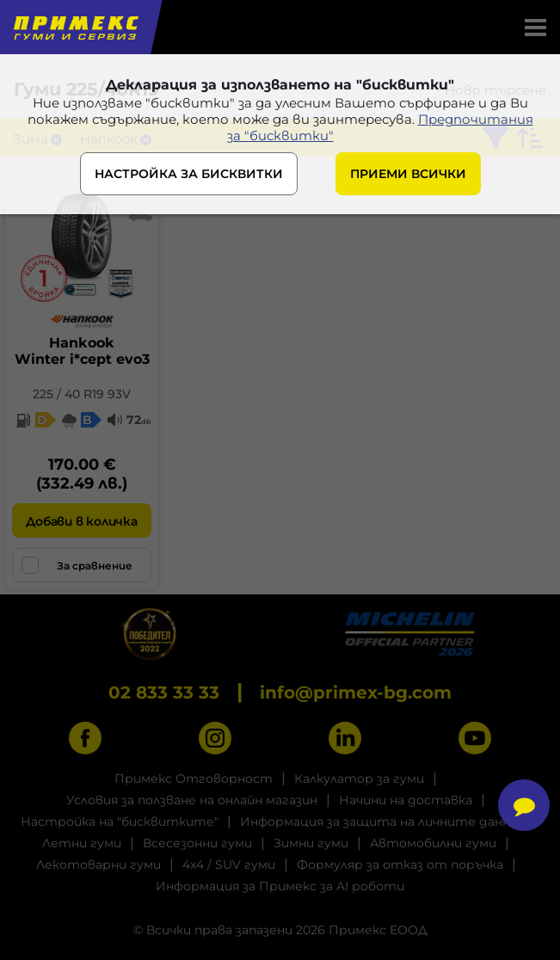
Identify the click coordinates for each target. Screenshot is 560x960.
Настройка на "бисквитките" (120, 822)
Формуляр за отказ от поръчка (400, 865)
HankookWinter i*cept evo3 (82, 351)
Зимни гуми (311, 843)
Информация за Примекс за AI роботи (280, 886)
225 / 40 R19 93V (82, 394)
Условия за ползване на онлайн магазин (192, 800)
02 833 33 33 (164, 692)
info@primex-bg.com (356, 692)
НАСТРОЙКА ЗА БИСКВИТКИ (189, 174)
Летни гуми (82, 843)
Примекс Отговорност (194, 778)
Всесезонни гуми (197, 843)
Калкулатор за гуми (359, 778)
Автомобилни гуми (433, 843)
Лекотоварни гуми (98, 865)
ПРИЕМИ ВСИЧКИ (408, 174)
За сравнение (77, 565)
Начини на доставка (406, 800)
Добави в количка (81, 521)
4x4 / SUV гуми (229, 865)
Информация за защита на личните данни (379, 822)
